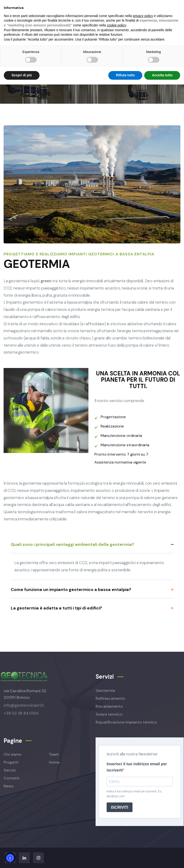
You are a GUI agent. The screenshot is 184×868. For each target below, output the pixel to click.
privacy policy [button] (143, 16)
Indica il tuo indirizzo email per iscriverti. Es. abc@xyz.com (134, 794)
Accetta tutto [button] (162, 75)
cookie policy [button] (116, 25)
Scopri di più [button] (22, 75)
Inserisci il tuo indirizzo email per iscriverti (137, 767)
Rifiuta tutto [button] (125, 75)
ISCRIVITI (120, 807)
